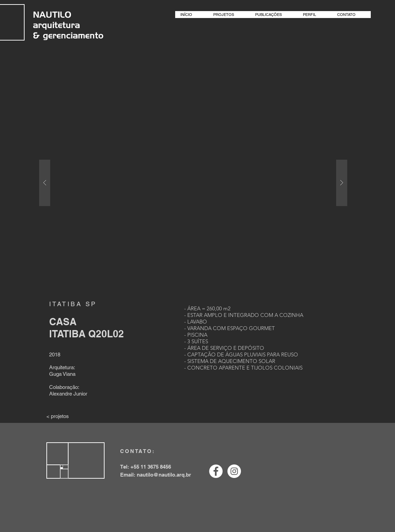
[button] (193, 183)
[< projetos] (58, 416)
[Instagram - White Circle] (234, 471)
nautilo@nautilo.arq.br (164, 475)
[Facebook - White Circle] (216, 471)
